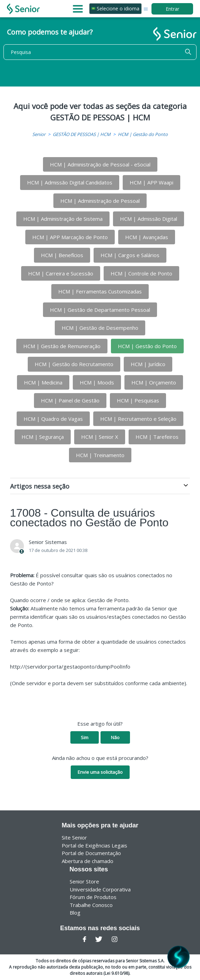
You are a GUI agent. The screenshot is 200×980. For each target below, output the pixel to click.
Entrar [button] (172, 9)
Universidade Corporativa (100, 889)
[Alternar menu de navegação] (146, 8)
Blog (75, 913)
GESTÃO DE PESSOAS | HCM (82, 134)
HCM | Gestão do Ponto (143, 134)
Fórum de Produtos (93, 897)
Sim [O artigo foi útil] (85, 737)
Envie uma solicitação (100, 772)
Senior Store (84, 881)
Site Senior (74, 837)
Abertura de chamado (88, 861)
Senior (39, 134)
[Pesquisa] (100, 52)
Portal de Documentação (91, 853)
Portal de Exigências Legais (94, 845)
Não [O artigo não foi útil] (115, 737)
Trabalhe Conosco (91, 905)
